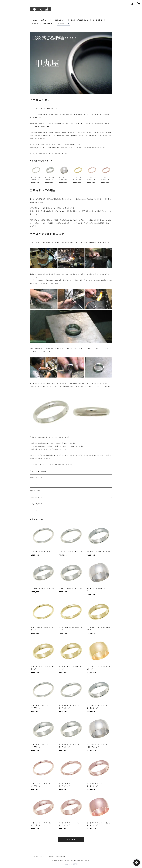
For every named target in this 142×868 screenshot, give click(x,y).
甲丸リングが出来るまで (80, 20)
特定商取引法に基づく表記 (57, 856)
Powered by (71, 864)
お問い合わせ (47, 24)
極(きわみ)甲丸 (35, 491)
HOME (34, 20)
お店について (46, 20)
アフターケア (34, 510)
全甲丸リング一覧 (36, 478)
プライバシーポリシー (38, 856)
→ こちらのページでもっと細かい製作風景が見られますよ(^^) (53, 464)
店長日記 (35, 24)
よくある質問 (97, 20)
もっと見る (71, 840)
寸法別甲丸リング (36, 497)
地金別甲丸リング (36, 504)
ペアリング (34, 484)
